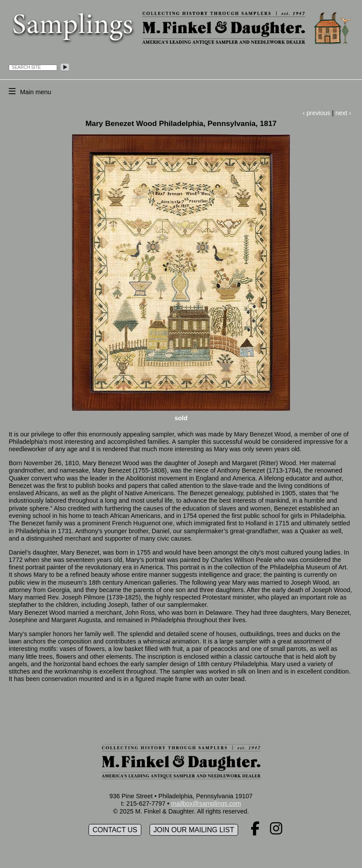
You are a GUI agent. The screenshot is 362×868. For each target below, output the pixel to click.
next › (343, 113)
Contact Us (115, 830)
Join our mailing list (194, 830)
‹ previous (316, 113)
